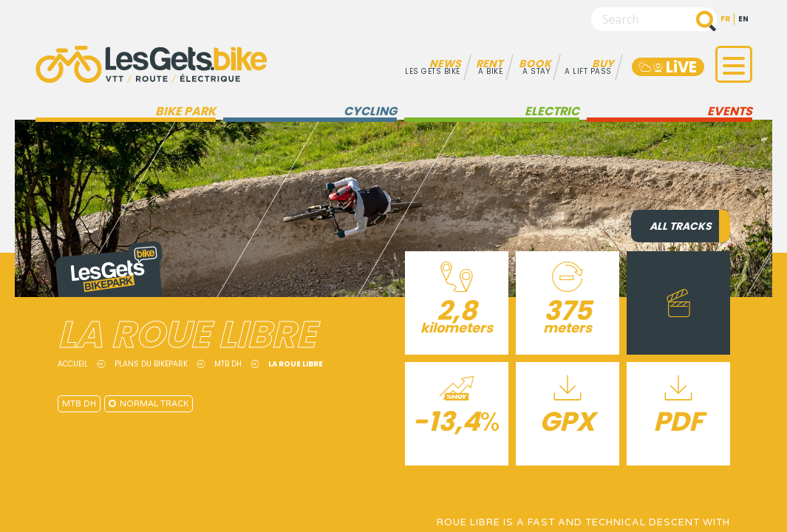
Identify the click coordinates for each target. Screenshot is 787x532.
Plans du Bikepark (151, 364)
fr (725, 19)
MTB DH (228, 364)
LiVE (666, 67)
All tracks (681, 226)
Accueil (73, 364)
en (743, 19)
